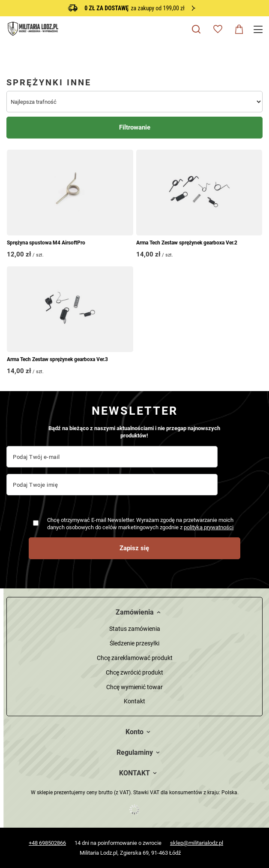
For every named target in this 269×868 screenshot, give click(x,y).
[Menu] (259, 29)
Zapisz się (134, 548)
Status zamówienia (135, 629)
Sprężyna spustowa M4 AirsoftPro (46, 243)
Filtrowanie (135, 127)
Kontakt (134, 701)
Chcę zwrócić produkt (134, 672)
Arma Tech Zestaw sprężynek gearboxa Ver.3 (57, 359)
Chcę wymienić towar (134, 687)
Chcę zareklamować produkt (135, 658)
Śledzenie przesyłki (134, 643)
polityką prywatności (209, 527)
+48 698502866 (47, 843)
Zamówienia (135, 612)
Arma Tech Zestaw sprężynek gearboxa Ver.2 (187, 243)
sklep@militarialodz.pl (197, 843)
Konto (134, 732)
